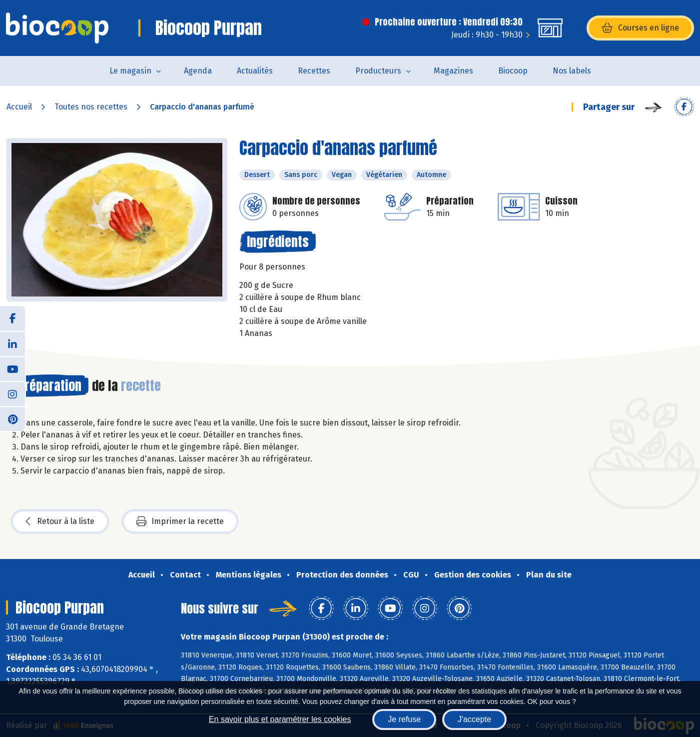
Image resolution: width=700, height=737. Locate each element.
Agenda (198, 71)
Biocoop (513, 71)
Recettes (314, 71)
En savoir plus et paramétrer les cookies (280, 719)
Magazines (453, 71)
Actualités (255, 71)
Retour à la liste (60, 521)
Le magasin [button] (130, 71)
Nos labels (572, 71)
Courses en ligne (640, 28)
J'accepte (474, 719)
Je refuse (404, 719)
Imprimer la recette (180, 521)
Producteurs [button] (378, 71)
